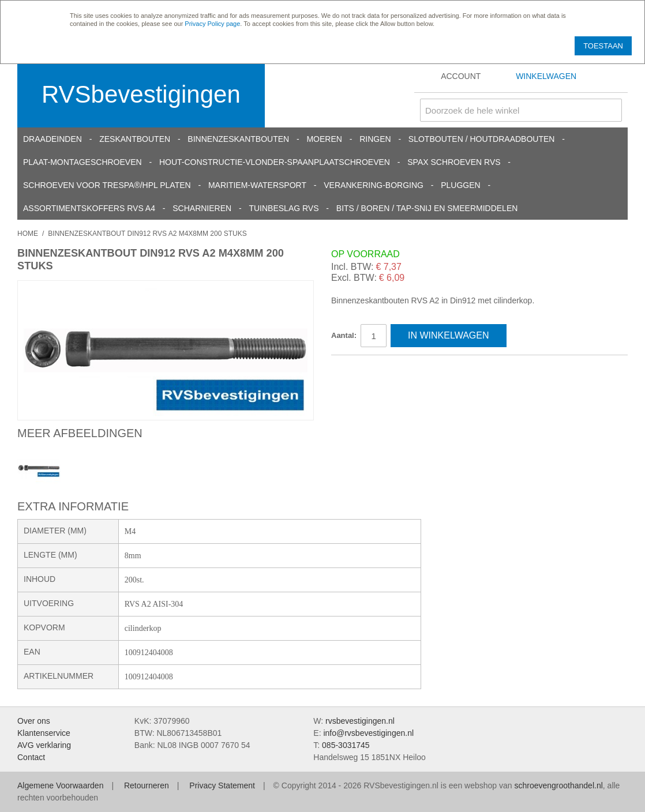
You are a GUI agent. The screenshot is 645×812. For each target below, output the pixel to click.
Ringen (375, 139)
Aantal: (344, 335)
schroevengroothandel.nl (558, 785)
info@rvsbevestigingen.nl (368, 733)
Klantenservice (44, 733)
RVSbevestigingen (141, 94)
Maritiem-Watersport (257, 185)
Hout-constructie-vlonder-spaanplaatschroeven (275, 162)
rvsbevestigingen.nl (360, 721)
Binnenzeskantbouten (238, 139)
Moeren (324, 139)
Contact (31, 757)
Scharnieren (202, 208)
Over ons (34, 721)
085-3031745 (346, 745)
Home (28, 234)
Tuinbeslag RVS (284, 208)
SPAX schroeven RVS (454, 162)
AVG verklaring (44, 745)
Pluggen (460, 185)
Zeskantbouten (135, 139)
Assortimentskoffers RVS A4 (89, 208)
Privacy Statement (222, 785)
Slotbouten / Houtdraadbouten (482, 139)
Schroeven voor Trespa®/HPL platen (107, 185)
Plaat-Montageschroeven (82, 162)
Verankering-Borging (374, 185)
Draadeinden (52, 139)
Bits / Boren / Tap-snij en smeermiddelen (427, 208)
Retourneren (147, 785)
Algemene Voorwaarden (60, 785)
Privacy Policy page (212, 24)
